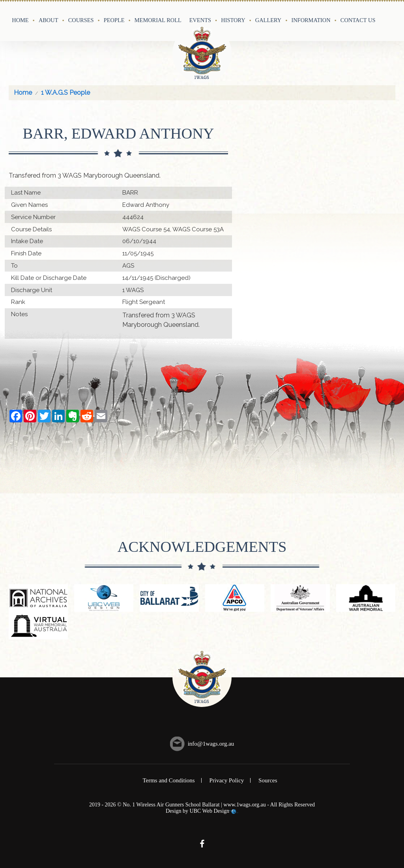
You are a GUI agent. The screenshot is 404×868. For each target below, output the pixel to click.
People (114, 20)
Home (20, 20)
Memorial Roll (158, 20)
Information (311, 20)
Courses (81, 20)
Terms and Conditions (168, 780)
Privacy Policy (226, 780)
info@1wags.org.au (211, 744)
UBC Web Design (210, 811)
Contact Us (358, 20)
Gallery (268, 20)
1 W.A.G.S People (65, 93)
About (49, 20)
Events (200, 20)
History (233, 20)
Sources (268, 780)
